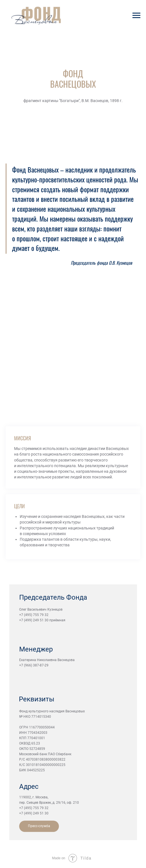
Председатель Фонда (53, 597)
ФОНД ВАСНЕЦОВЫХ (73, 79)
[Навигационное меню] (136, 16)
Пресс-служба (39, 826)
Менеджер (36, 649)
